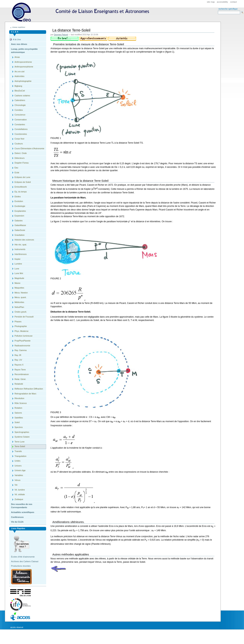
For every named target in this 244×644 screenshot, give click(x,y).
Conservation (21, 120)
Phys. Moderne (21, 331)
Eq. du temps (21, 192)
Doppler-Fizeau (21, 163)
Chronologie (20, 105)
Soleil (17, 422)
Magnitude (19, 278)
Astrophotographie (23, 81)
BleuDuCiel (20, 91)
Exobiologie (20, 206)
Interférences (20, 254)
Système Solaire (22, 437)
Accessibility (222, 2)
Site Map (211, 2)
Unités (17, 461)
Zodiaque (19, 499)
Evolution (19, 201)
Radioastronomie (22, 346)
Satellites (19, 418)
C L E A (15, 32)
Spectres (19, 427)
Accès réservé (17, 627)
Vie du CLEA (17, 522)
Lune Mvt (19, 273)
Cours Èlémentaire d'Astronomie (29, 148)
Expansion (19, 216)
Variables (19, 475)
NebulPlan (19, 307)
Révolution (19, 398)
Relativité (19, 384)
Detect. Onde (21, 153)
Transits (18, 451)
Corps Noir (19, 139)
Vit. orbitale (20, 494)
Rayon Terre (20, 370)
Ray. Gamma (20, 350)
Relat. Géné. (20, 379)
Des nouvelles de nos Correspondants (22, 506)
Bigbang (18, 86)
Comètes (19, 110)
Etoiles (18, 197)
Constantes (20, 124)
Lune (17, 269)
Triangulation (20, 456)
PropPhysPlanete (22, 341)
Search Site (218, 10)
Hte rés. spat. (21, 245)
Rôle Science (21, 403)
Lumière (18, 264)
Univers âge (20, 470)
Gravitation (19, 235)
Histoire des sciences (24, 240)
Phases (18, 322)
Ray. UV (18, 360)
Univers (18, 466)
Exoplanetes (20, 211)
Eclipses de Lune (22, 177)
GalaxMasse (20, 225)
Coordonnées (21, 134)
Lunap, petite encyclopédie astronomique (24, 51)
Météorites (19, 302)
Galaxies (18, 221)
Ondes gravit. (21, 312)
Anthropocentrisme (23, 62)
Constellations (21, 129)
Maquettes (19, 288)
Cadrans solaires (22, 96)
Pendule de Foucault (24, 317)
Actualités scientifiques (23, 512)
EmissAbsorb (21, 187)
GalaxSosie (20, 230)
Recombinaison (22, 374)
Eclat (17, 172)
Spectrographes (22, 432)
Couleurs (19, 144)
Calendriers (20, 100)
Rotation (18, 408)
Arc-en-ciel (19, 72)
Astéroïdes (19, 76)
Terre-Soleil (20, 446)
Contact (233, 2)
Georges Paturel (61, 35)
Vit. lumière (20, 490)
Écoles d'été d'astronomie (23, 557)
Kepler (17, 259)
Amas (17, 57)
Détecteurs (19, 158)
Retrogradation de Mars (25, 394)
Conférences (17, 517)
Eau (16, 168)
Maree (17, 283)
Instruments (20, 249)
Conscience (20, 115)
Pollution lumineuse (23, 336)
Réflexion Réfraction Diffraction (29, 389)
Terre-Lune (19, 442)
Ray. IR (18, 355)
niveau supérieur (19, 27)
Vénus (17, 480)
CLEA (82, 12)
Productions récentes (21, 566)
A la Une (17, 39)
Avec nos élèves (19, 44)
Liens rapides (18, 528)
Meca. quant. (20, 297)
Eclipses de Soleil (23, 182)
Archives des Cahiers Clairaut (25, 561)
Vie (16, 485)
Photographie (21, 326)
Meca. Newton (21, 293)
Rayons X (19, 365)
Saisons (18, 413)
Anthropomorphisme (24, 67)
